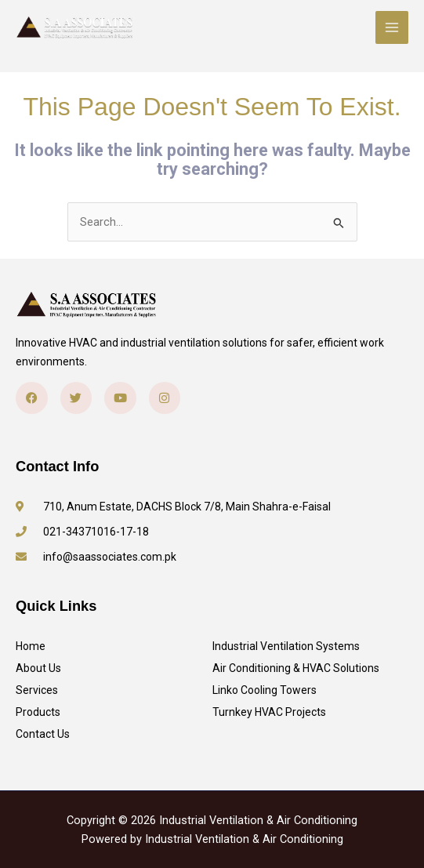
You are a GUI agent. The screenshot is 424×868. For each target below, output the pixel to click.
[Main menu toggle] (392, 27)
